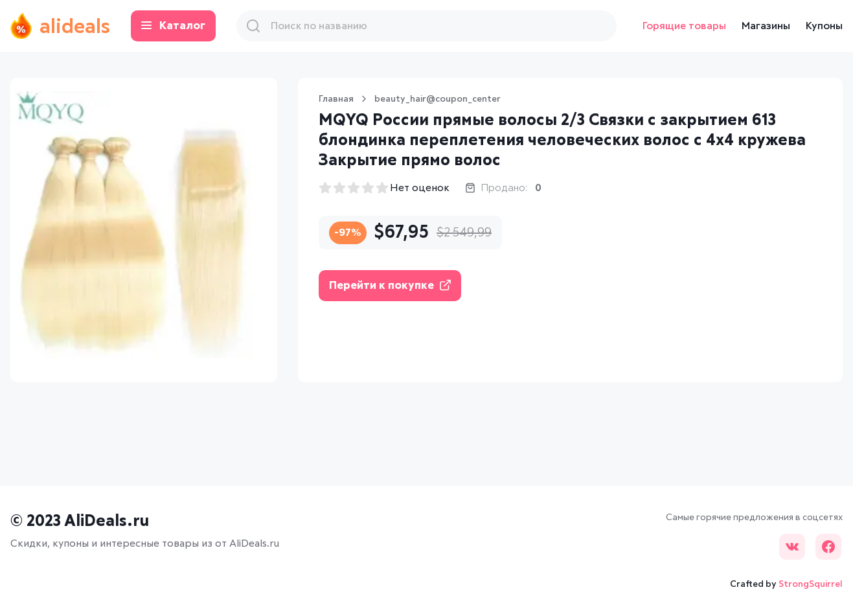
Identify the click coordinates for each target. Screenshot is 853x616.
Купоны (824, 26)
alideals (63, 26)
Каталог (178, 26)
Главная (336, 99)
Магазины (766, 26)
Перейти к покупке (390, 285)
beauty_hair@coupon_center (438, 99)
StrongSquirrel (811, 584)
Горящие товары (684, 26)
